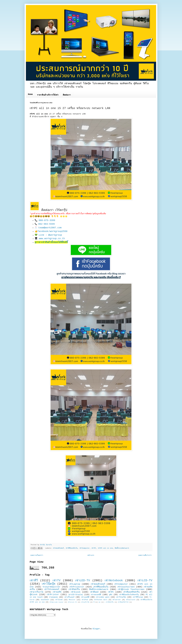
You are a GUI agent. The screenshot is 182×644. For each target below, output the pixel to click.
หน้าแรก (91, 555)
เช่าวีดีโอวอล (138, 597)
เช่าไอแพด (59, 600)
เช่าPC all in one (105, 548)
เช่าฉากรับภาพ (36, 592)
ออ (99, 602)
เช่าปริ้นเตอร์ (69, 597)
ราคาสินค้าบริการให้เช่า (48, 95)
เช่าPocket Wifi (101, 600)
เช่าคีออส (94, 592)
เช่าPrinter (53, 595)
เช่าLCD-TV (145, 580)
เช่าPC (94, 548)
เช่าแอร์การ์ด (85, 602)
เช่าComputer (85, 548)
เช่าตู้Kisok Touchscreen (131, 589)
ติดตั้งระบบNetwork (122, 548)
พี (94, 602)
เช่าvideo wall (103, 597)
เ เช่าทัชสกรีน (109, 602)
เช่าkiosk (76, 592)
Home (30, 94)
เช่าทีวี (34, 580)
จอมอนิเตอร (45, 600)
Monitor (72, 600)
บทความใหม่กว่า (37, 555)
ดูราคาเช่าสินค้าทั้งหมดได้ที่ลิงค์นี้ (51, 242)
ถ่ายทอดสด (53, 597)
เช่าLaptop (75, 584)
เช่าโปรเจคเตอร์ (52, 589)
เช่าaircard (131, 600)
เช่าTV (57, 580)
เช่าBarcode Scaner (56, 602)
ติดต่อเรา (67, 95)
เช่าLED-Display (76, 595)
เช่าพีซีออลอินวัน (72, 548)
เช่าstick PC (72, 602)
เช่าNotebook (114, 580)
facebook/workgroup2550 (52, 231)
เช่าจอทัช (57, 592)
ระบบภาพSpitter (52, 587)
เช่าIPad (85, 600)
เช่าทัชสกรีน (74, 589)
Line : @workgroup (50, 235)
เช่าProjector (77, 587)
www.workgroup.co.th (52, 239)
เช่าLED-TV (83, 580)
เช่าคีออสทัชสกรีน (131, 592)
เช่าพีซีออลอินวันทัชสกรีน (129, 595)
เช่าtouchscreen (126, 587)
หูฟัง (111, 595)
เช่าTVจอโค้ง (121, 597)
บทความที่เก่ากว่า (145, 555)
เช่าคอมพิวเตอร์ (58, 548)
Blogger (96, 629)
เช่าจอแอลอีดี (96, 595)
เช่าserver (117, 600)
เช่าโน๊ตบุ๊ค (49, 584)
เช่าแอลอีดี (85, 597)
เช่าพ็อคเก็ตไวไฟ (123, 602)
